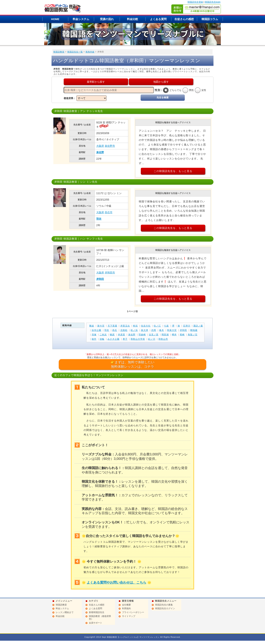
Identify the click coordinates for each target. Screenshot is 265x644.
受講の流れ (107, 19)
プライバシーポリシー (133, 612)
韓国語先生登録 (195, 2)
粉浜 (135, 326)
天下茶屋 (112, 326)
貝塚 (94, 335)
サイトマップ (129, 616)
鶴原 (112, 335)
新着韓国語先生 (97, 612)
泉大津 (145, 330)
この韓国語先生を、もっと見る (173, 171)
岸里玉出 (125, 326)
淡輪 (102, 339)
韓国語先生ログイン (165, 608)
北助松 (124, 330)
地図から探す (161, 82)
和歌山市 (163, 339)
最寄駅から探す (96, 82)
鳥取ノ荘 (193, 335)
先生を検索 (163, 98)
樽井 (174, 335)
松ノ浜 (134, 330)
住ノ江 (157, 326)
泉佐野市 (110, 146)
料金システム (81, 19)
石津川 (187, 326)
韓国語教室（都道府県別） (100, 618)
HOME (55, 19)
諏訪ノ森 (198, 326)
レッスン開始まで (65, 612)
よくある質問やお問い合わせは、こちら (116, 582)
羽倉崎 (142, 335)
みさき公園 (113, 339)
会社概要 (126, 605)
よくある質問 (158, 19)
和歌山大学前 (138, 339)
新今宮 (101, 326)
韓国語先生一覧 (75, 52)
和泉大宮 (172, 330)
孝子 (125, 339)
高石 (115, 330)
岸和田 (100, 279)
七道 (166, 326)
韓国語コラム (210, 19)
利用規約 (126, 608)
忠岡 (154, 330)
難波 (92, 326)
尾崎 (182, 335)
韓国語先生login (213, 2)
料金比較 (132, 19)
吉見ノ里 (154, 335)
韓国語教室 (59, 52)
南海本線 (90, 52)
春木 (162, 330)
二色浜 (103, 335)
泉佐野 (100, 152)
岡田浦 (165, 335)
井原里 (122, 335)
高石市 (109, 212)
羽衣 (99, 219)
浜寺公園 (96, 330)
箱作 (94, 339)
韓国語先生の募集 (164, 605)
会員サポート (96, 623)
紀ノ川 (152, 339)
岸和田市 (110, 273)
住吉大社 (146, 326)
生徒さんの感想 (184, 19)
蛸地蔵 (194, 330)
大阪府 (100, 146)
